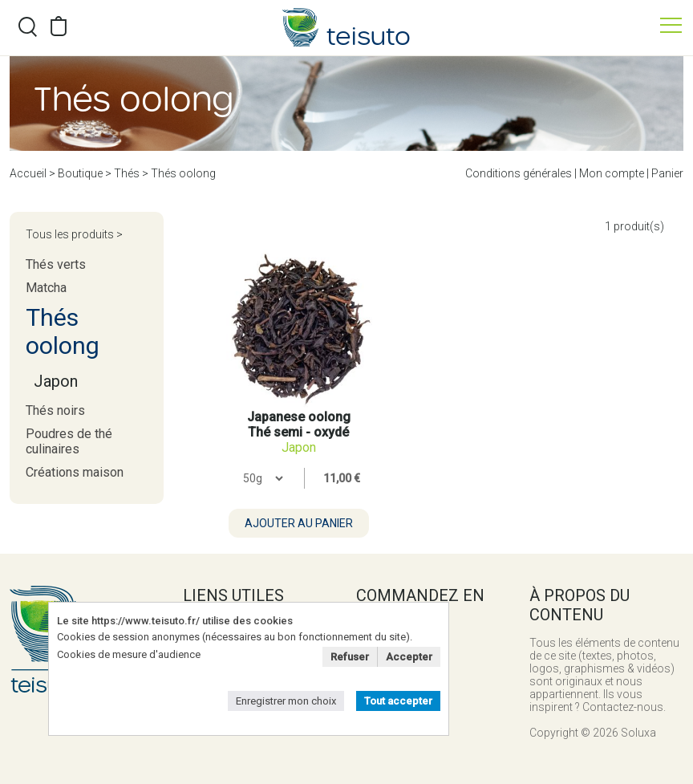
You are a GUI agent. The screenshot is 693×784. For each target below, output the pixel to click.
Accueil (28, 173)
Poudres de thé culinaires (69, 441)
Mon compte (612, 173)
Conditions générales (519, 173)
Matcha (46, 288)
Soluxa (638, 733)
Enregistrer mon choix (286, 701)
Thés (127, 173)
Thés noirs (55, 410)
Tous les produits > (74, 234)
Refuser (350, 657)
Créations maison (75, 472)
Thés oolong (183, 173)
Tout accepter (398, 701)
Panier (667, 173)
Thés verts (56, 264)
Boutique (80, 173)
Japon (56, 381)
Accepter (409, 657)
